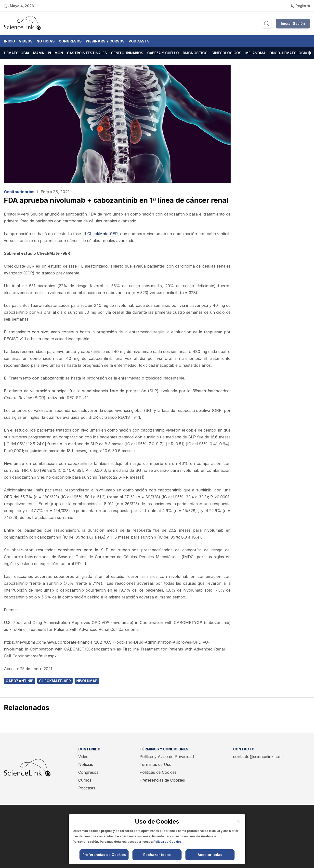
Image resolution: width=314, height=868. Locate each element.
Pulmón (55, 53)
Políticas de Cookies (158, 772)
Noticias (46, 41)
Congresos (70, 41)
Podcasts (139, 41)
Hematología (17, 53)
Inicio (9, 41)
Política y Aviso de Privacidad (167, 757)
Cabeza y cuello (163, 53)
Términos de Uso (156, 764)
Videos (26, 41)
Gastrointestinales (87, 53)
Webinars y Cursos (105, 41)
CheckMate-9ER (103, 234)
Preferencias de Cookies (162, 780)
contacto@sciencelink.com (258, 757)
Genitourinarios (127, 53)
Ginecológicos (226, 53)
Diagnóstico (195, 53)
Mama (39, 53)
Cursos (85, 780)
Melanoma (255, 53)
